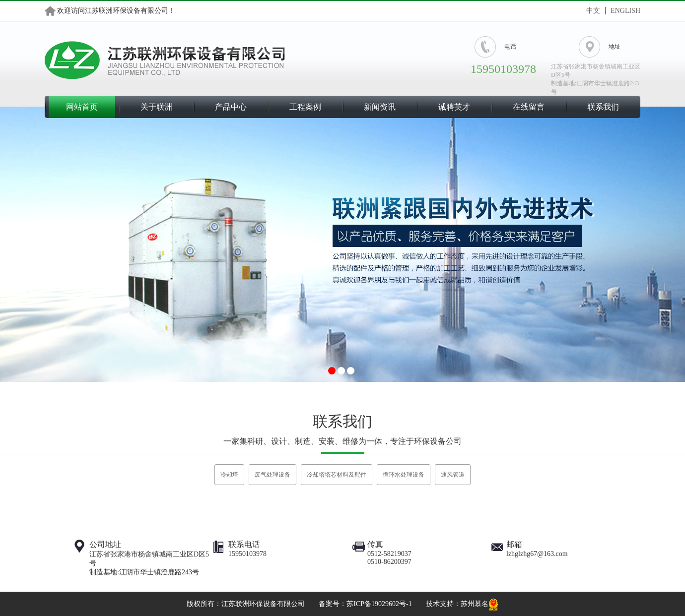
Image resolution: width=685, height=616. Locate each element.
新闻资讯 (380, 107)
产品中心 (231, 107)
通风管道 (453, 475)
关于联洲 (156, 107)
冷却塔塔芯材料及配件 (337, 475)
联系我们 (603, 107)
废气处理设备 (273, 475)
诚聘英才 (454, 107)
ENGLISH (625, 11)
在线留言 (529, 107)
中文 (593, 11)
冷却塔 (229, 475)
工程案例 (305, 107)
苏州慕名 (475, 604)
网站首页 (82, 107)
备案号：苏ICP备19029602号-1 (365, 604)
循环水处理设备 (404, 475)
